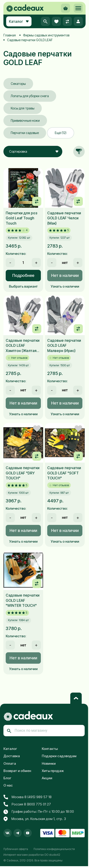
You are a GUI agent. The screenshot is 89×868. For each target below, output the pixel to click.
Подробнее (23, 275)
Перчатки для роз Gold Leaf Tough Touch (21, 218)
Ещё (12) (61, 133)
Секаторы (18, 84)
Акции (47, 778)
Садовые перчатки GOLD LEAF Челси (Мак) (64, 218)
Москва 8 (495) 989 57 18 (27, 797)
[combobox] (33, 152)
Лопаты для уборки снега (30, 96)
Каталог (10, 749)
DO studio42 (52, 855)
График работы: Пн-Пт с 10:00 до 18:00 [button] (39, 812)
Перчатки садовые (25, 133)
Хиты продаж (53, 771)
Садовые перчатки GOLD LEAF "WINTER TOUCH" (23, 600)
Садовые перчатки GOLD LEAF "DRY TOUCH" (23, 473)
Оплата (10, 763)
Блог (7, 778)
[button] (78, 8)
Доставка (12, 756)
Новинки (49, 763)
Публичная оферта (16, 849)
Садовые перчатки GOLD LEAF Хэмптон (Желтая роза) (23, 346)
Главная (10, 35)
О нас (8, 785)
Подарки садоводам (59, 756)
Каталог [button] (19, 21)
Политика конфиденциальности (54, 849)
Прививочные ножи (25, 120)
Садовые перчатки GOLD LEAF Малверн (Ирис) (64, 345)
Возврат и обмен (17, 771)
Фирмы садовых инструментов (46, 35)
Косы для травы (23, 108)
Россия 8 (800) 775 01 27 (27, 804)
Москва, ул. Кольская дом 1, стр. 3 (35, 819)
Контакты (50, 749)
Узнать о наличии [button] (65, 286)
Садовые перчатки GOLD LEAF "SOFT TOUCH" (64, 473)
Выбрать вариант (23, 286)
